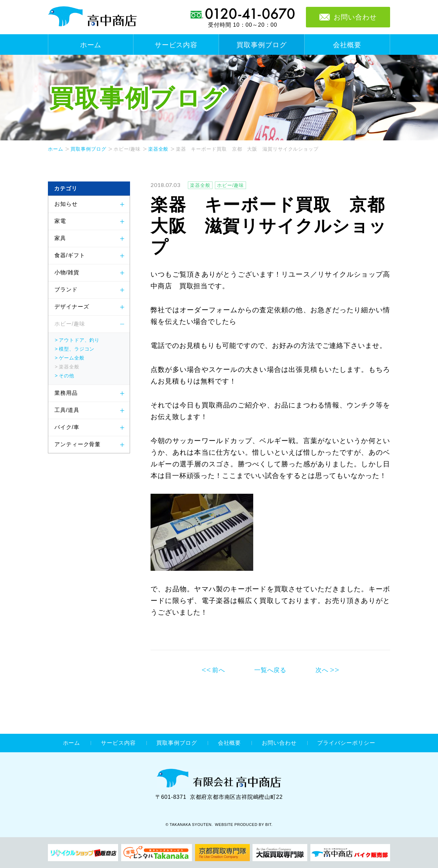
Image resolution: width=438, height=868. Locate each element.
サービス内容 (176, 45)
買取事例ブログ (261, 45)
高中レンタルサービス (157, 853)
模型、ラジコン (77, 349)
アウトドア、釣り (79, 340)
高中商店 (92, 16)
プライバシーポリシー (346, 743)
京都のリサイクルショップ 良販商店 (83, 853)
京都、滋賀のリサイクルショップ (222, 853)
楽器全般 (158, 149)
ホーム (91, 45)
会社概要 (347, 45)
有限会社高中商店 (219, 778)
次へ (322, 670)
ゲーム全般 (72, 358)
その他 (67, 376)
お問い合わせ (279, 743)
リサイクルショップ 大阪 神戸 (280, 853)
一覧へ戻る (270, 670)
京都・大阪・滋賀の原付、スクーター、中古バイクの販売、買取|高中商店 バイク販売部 (350, 853)
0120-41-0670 (243, 14)
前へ (219, 670)
